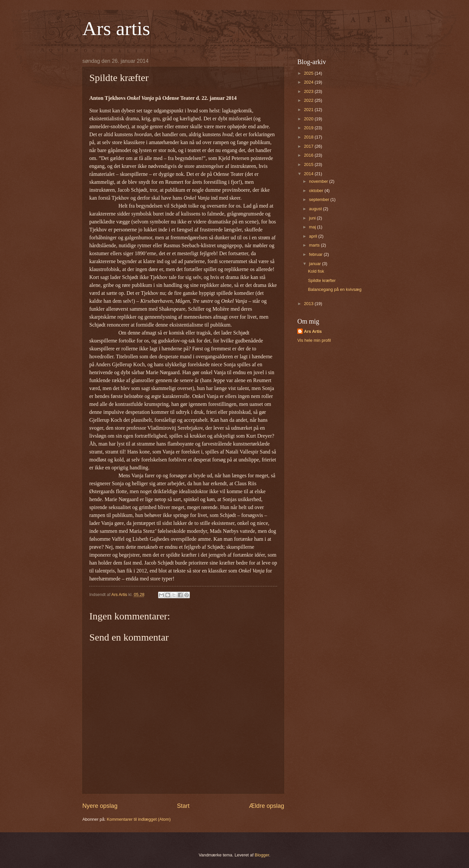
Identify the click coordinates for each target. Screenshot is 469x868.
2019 (309, 128)
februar (316, 254)
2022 (309, 100)
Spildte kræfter (322, 280)
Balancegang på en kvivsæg (335, 289)
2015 (309, 164)
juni (313, 218)
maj (313, 227)
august (316, 209)
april (314, 236)
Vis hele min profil (314, 340)
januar (315, 264)
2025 (309, 73)
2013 (309, 304)
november (319, 181)
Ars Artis (313, 331)
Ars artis (116, 28)
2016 (309, 155)
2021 (309, 110)
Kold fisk (316, 271)
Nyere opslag (100, 806)
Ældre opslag (267, 806)
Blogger (262, 855)
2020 (309, 119)
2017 (309, 146)
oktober (317, 191)
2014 (309, 174)
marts (315, 245)
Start (183, 806)
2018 (309, 137)
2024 (309, 82)
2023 (309, 91)
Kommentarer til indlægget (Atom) (139, 819)
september (320, 199)
